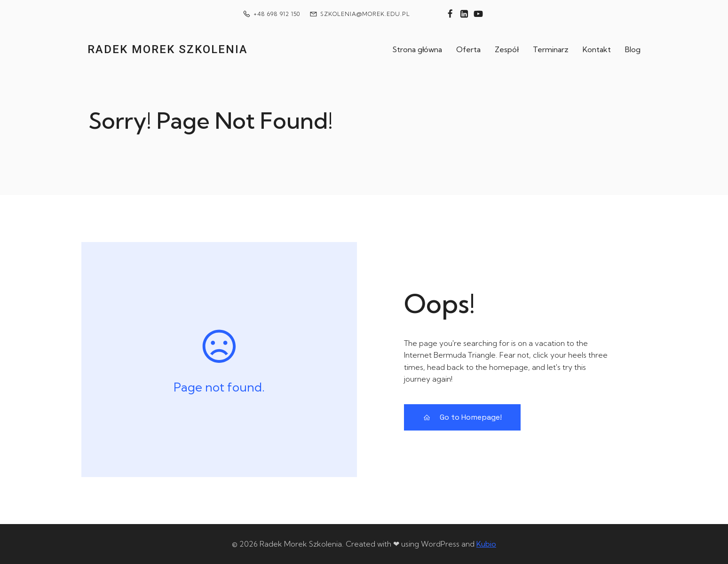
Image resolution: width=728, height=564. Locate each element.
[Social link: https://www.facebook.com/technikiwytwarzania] (450, 14)
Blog (633, 49)
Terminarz (551, 49)
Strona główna (417, 49)
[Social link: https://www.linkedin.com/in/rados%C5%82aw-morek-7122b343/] (464, 14)
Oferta (468, 49)
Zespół (507, 49)
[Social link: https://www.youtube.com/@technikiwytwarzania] (478, 14)
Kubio (486, 544)
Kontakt (597, 49)
